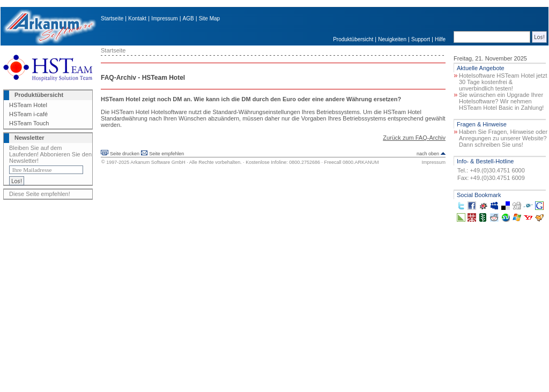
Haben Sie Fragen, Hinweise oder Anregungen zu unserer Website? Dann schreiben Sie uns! (503, 138)
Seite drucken (125, 154)
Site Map (209, 18)
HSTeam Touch (29, 123)
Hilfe (440, 39)
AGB (188, 18)
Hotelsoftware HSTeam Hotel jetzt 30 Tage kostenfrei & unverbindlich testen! (503, 82)
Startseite (112, 18)
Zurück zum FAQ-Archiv (414, 138)
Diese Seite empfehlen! (40, 194)
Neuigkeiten (392, 39)
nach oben (428, 154)
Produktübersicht (353, 39)
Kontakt (137, 18)
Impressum (164, 18)
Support (421, 39)
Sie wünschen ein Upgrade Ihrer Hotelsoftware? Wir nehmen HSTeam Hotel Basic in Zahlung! (501, 101)
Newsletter (29, 138)
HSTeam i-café (28, 114)
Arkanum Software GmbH (158, 162)
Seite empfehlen (166, 154)
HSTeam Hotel (28, 105)
